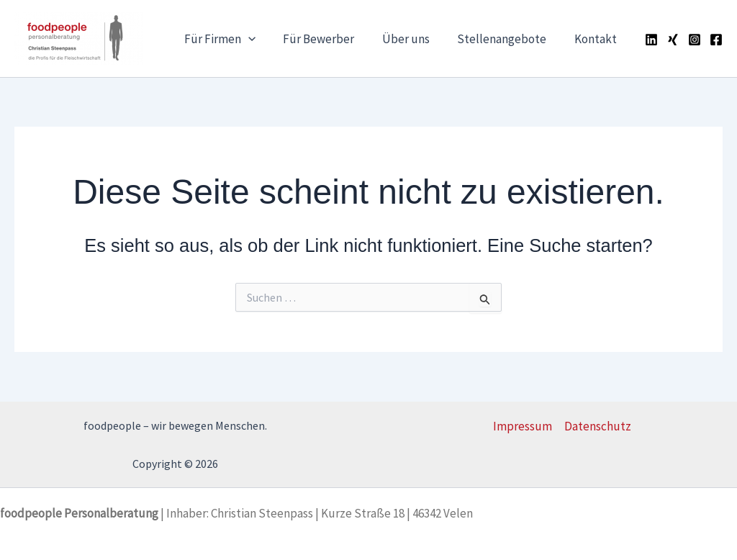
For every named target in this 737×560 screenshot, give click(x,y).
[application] (263, 39)
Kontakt (597, 39)
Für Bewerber (330, 39)
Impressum (523, 426)
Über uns (414, 39)
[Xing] (673, 40)
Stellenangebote (507, 39)
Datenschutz (598, 426)
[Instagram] (695, 40)
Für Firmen (234, 39)
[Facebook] (716, 40)
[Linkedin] (651, 40)
